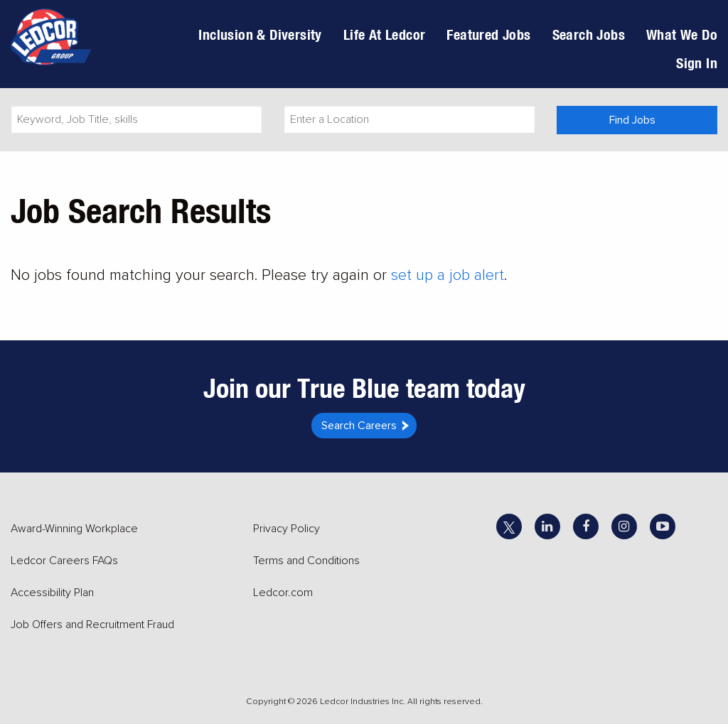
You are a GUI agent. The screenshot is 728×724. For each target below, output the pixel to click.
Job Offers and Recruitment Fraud (92, 625)
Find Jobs (632, 120)
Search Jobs (589, 34)
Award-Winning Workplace (74, 529)
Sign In (697, 63)
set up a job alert (448, 275)
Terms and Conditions (306, 561)
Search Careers (359, 426)
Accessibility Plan (52, 593)
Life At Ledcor (385, 34)
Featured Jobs (488, 34)
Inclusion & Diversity (260, 34)
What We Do (682, 34)
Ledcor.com (283, 593)
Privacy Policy (287, 529)
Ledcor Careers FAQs (64, 561)
